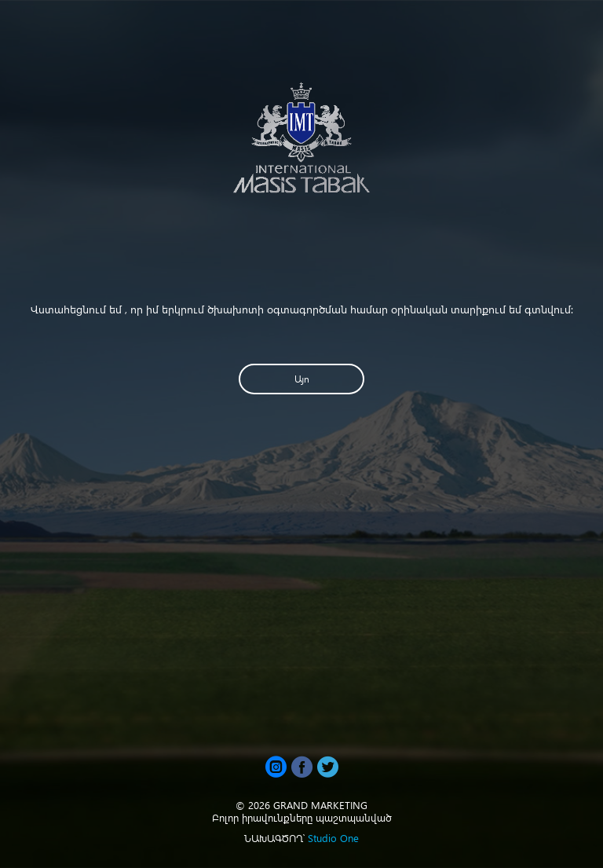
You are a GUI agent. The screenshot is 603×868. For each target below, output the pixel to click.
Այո (302, 379)
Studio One (333, 838)
